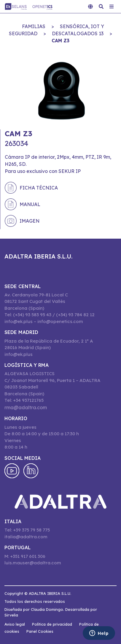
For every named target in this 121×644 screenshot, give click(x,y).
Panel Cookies (40, 631)
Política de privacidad (52, 624)
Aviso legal (15, 624)
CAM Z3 (60, 41)
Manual (30, 204)
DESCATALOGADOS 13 (78, 33)
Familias (34, 26)
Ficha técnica (39, 188)
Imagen (30, 221)
